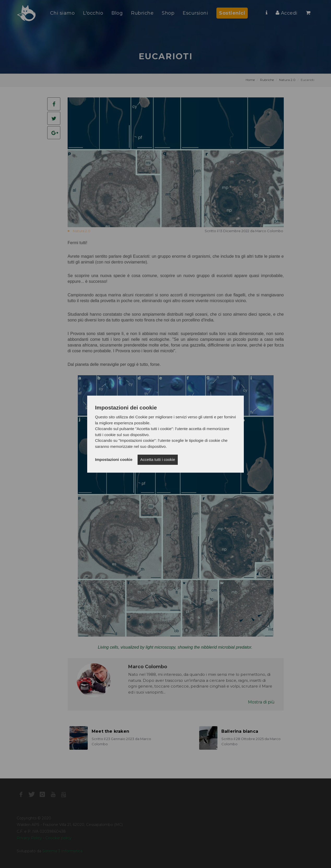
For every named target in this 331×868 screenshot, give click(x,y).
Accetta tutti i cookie (158, 459)
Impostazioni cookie (114, 459)
